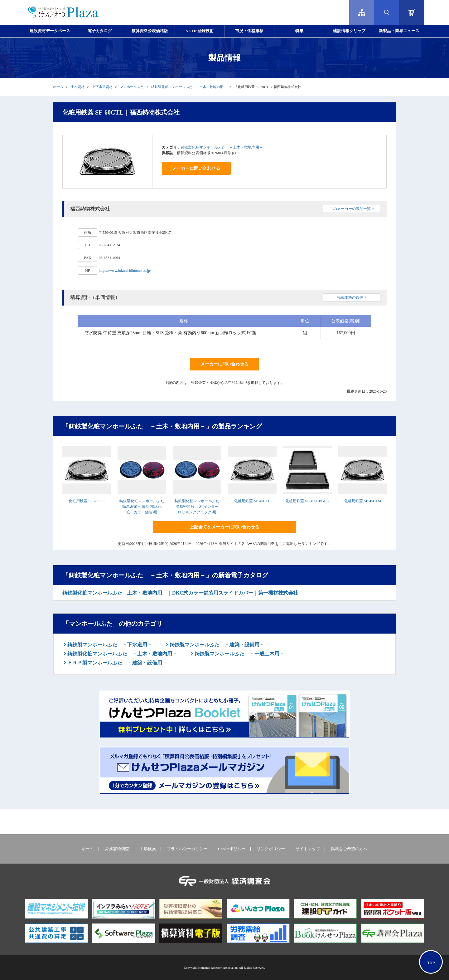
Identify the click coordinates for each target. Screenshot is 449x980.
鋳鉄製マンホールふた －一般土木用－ (239, 654)
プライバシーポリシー (187, 849)
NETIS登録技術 (200, 31)
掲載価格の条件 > (352, 297)
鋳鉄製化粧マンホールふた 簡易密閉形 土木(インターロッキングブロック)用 (197, 507)
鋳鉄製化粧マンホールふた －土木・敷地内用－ (189, 87)
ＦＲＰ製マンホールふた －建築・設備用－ (117, 663)
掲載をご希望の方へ (349, 849)
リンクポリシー (271, 849)
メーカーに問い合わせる (196, 168)
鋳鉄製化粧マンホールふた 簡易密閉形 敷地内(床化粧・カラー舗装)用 (142, 507)
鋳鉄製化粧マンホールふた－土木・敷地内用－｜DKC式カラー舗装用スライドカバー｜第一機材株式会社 (180, 593)
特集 (299, 31)
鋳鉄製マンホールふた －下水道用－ (109, 645)
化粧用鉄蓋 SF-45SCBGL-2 (307, 501)
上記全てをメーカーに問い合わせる (224, 527)
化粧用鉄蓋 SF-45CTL (252, 501)
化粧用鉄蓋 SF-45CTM (363, 501)
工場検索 (148, 849)
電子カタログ (100, 31)
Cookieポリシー (232, 849)
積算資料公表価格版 (150, 31)
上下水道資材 (102, 87)
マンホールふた (132, 87)
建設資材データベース (50, 31)
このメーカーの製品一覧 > (352, 209)
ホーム (58, 87)
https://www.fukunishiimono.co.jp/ (125, 271)
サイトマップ (308, 849)
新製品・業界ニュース (399, 31)
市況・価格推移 (249, 31)
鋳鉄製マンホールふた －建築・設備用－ (216, 645)
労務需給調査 (117, 849)
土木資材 (78, 87)
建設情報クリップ (349, 31)
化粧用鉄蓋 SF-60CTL (87, 501)
